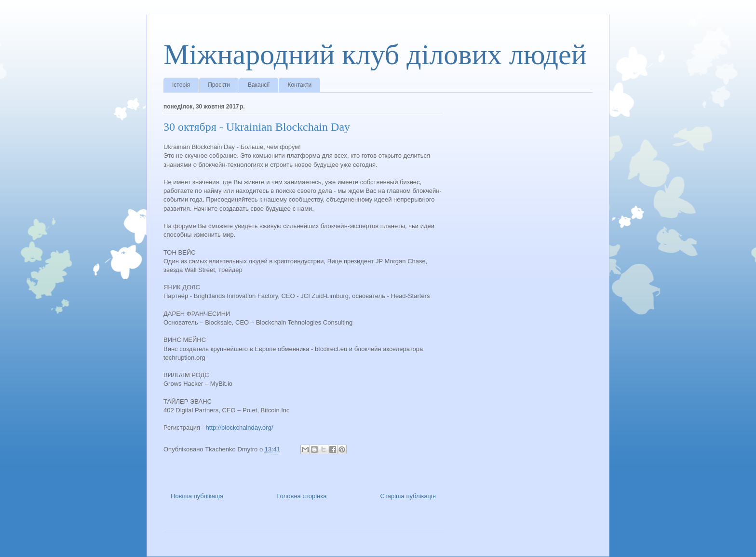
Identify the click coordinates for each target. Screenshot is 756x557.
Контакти (299, 85)
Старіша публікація (408, 496)
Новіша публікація (197, 496)
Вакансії (259, 85)
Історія (181, 85)
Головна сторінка (302, 496)
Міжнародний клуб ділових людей (375, 54)
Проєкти (219, 85)
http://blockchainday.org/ (240, 428)
